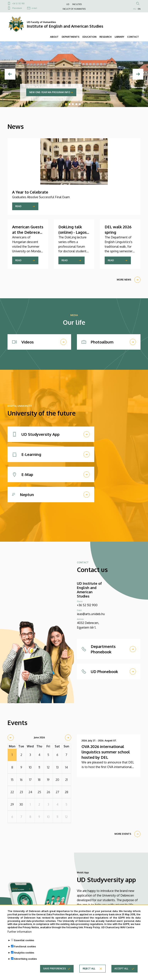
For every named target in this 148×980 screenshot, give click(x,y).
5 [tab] (80, 104)
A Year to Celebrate (30, 192)
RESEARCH (106, 37)
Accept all (121, 972)
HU (135, 9)
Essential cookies (24, 944)
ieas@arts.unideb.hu (91, 614)
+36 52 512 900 (18, 3)
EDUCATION (89, 37)
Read (18, 206)
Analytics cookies (24, 956)
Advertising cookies (25, 962)
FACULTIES (77, 4)
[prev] (11, 738)
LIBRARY (119, 37)
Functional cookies (25, 950)
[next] (68, 738)
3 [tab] (73, 104)
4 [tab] (76, 104)
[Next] (138, 74)
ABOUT (54, 37)
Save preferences (55, 972)
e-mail (34, 8)
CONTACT (133, 37)
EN (139, 9)
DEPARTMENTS (71, 37)
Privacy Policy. (92, 931)
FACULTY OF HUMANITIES (74, 9)
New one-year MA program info (50, 92)
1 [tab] (66, 104)
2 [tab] (69, 104)
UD (68, 4)
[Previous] (10, 74)
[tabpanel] (74, 74)
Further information (20, 935)
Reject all (89, 972)
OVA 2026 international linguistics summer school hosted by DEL (106, 752)
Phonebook (17, 8)
